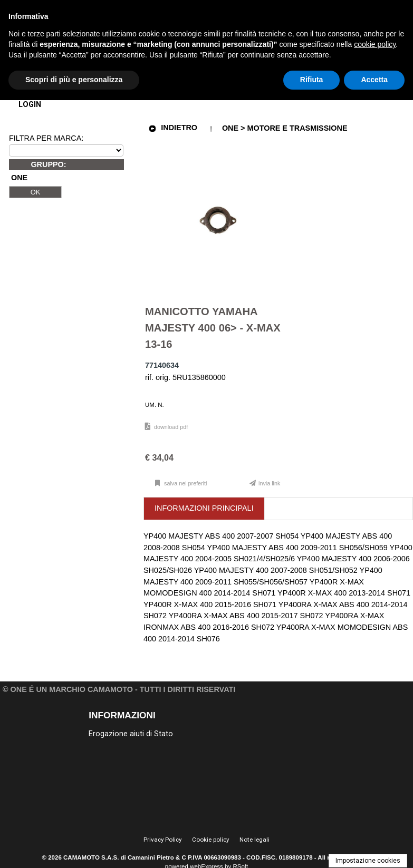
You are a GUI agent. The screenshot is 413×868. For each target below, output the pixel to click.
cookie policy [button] (375, 44)
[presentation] (204, 509)
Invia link (269, 483)
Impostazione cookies (368, 861)
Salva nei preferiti (185, 483)
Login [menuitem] (30, 105)
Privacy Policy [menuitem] (162, 840)
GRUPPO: (48, 164)
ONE (19, 178)
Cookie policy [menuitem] (210, 840)
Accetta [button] (374, 80)
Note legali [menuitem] (254, 840)
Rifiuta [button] (312, 80)
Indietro (173, 128)
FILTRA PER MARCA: (46, 138)
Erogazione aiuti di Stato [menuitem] (131, 734)
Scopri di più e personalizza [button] (74, 80)
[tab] (204, 509)
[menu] (139, 733)
